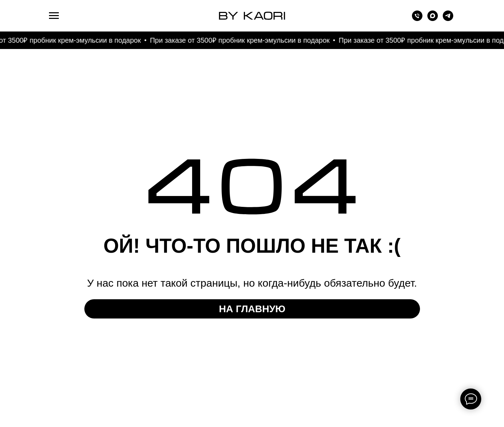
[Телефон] (417, 19)
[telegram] (448, 19)
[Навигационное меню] (54, 16)
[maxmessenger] (433, 19)
